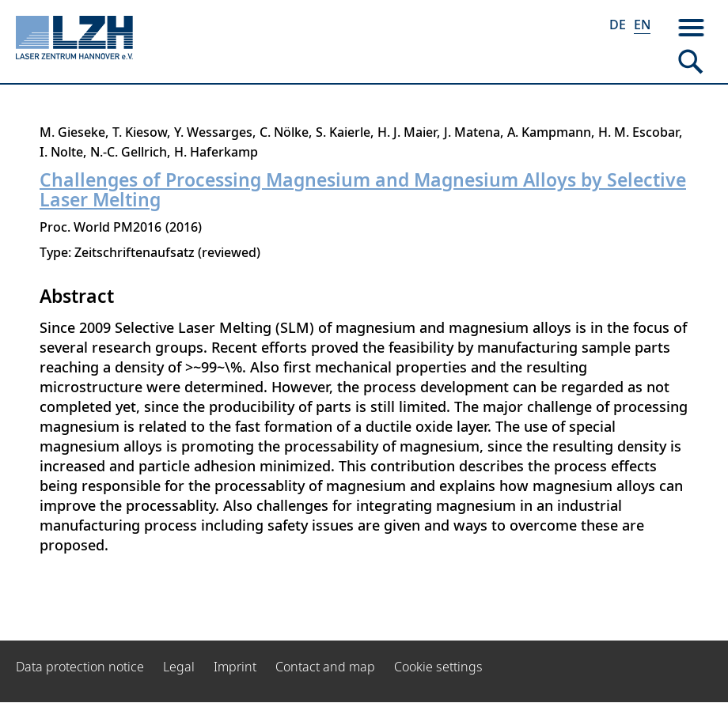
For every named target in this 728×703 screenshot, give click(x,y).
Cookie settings (438, 667)
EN (642, 25)
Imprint (235, 667)
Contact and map (325, 667)
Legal (179, 667)
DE (618, 25)
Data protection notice (80, 667)
